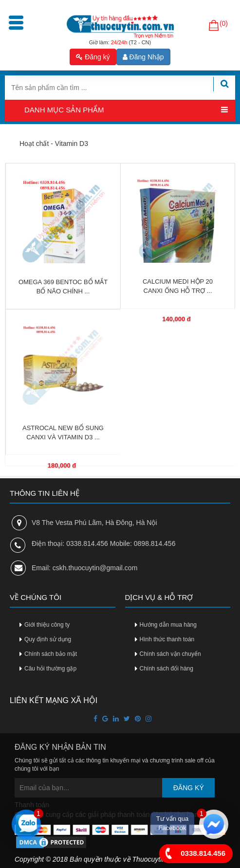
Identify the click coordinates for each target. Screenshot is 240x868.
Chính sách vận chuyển (170, 654)
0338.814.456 (192, 854)
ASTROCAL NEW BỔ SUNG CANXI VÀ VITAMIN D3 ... (63, 433)
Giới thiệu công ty (47, 625)
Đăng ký (93, 57)
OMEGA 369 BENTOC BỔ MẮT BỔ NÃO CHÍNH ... (63, 287)
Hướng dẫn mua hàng (168, 625)
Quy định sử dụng (48, 639)
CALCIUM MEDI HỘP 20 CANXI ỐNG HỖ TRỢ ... (178, 286)
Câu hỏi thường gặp (50, 669)
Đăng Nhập (143, 57)
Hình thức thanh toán (167, 639)
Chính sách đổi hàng (166, 669)
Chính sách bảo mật (51, 654)
